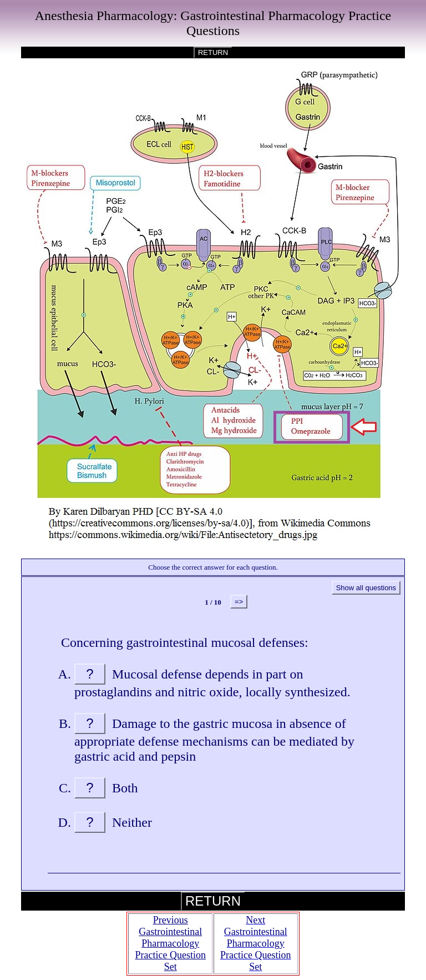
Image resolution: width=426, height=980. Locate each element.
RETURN (213, 52)
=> (239, 602)
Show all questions (366, 588)
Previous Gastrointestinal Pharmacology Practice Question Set (170, 943)
